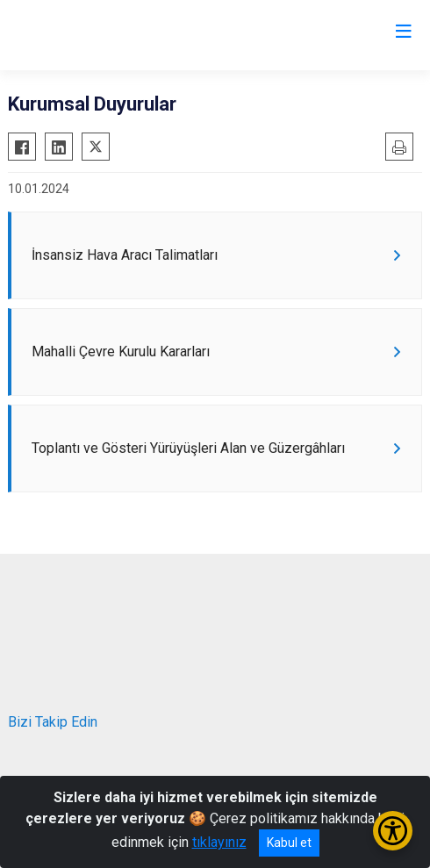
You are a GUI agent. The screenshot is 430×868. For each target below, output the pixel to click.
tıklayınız (219, 842)
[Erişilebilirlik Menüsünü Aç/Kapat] (393, 831)
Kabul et (289, 843)
